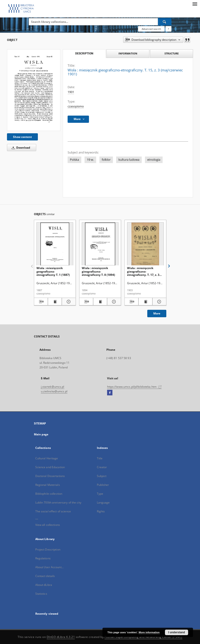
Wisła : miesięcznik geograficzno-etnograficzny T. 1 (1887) (53, 271)
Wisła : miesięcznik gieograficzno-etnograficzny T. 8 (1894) (98, 271)
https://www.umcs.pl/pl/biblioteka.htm (134, 387)
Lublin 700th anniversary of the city (58, 502)
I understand (177, 632)
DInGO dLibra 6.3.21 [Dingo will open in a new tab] (61, 637)
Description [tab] (84, 53)
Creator (102, 467)
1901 (71, 92)
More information (149, 632)
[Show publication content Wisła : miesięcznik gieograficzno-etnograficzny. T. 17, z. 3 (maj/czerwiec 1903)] (145, 302)
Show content (22, 137)
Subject (102, 476)
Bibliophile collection (49, 494)
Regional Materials (48, 485)
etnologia (154, 160)
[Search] (165, 22)
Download (20, 148)
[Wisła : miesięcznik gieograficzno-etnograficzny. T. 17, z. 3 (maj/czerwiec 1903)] (145, 244)
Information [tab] (128, 53)
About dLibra (44, 585)
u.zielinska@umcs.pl (54, 391)
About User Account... (50, 567)
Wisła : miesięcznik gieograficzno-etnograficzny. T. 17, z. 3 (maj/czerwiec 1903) (143, 271)
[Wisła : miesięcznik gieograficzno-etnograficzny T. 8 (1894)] (100, 244)
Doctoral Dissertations (50, 476)
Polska (74, 160)
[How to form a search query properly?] (168, 29)
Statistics (41, 594)
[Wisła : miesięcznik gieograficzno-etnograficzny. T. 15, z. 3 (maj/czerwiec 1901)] (34, 90)
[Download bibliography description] (41, 302)
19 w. (90, 160)
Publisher (103, 485)
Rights (101, 511)
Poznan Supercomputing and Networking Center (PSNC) (143, 637)
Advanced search (151, 29)
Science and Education (50, 467)
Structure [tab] (172, 53)
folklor (106, 160)
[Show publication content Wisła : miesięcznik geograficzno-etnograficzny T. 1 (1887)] (55, 302)
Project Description (48, 549)
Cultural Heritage (47, 458)
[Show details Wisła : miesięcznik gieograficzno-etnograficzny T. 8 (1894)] (113, 302)
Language (103, 502)
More (157, 313)
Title (100, 458)
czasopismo (76, 106)
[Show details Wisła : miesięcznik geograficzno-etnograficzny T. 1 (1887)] (68, 302)
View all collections (48, 525)
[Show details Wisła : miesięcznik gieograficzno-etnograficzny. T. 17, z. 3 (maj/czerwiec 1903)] (159, 302)
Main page (41, 434)
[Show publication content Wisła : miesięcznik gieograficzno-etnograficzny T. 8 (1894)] (100, 302)
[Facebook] (110, 393)
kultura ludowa (129, 160)
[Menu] (195, 4)
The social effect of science (53, 511)
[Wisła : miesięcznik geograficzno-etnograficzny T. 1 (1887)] (55, 244)
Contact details (45, 576)
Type (100, 494)
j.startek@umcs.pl (53, 387)
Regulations (43, 558)
